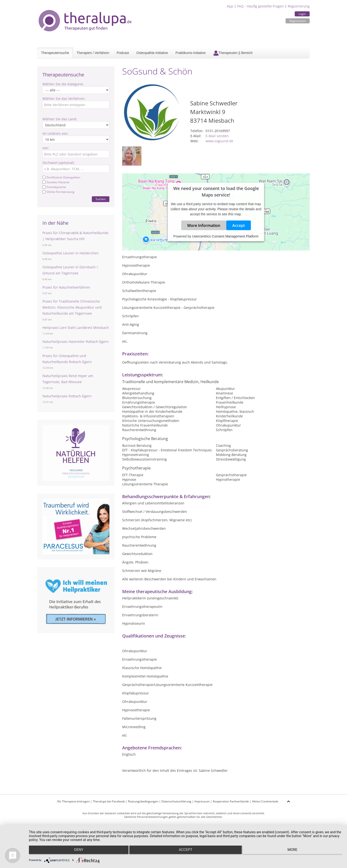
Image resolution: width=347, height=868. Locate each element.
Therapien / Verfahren (93, 53)
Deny (76, 851)
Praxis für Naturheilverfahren (66, 287)
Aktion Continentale (265, 801)
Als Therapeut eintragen (73, 801)
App (230, 6)
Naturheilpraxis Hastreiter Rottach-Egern (76, 342)
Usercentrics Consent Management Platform (225, 236)
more (296, 851)
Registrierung (299, 6)
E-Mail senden (217, 136)
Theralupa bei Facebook (109, 801)
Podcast (123, 53)
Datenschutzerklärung (176, 801)
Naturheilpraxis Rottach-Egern (67, 396)
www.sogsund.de (219, 141)
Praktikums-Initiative (190, 53)
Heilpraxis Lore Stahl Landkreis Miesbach (76, 328)
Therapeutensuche (55, 53)
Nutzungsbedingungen (143, 801)
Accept (239, 225)
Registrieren (298, 21)
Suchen (101, 199)
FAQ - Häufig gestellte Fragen (260, 6)
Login (302, 14)
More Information (204, 225)
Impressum (202, 801)
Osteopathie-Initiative (152, 53)
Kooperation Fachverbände (231, 801)
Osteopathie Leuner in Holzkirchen (70, 253)
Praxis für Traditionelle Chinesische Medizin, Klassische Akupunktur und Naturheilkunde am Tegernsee (72, 307)
